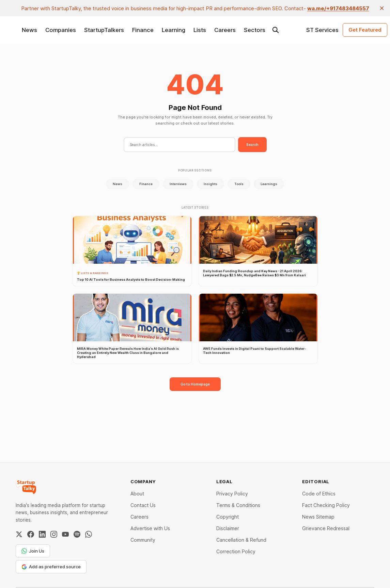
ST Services (322, 30)
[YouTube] (65, 534)
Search (252, 145)
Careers (225, 30)
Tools (239, 184)
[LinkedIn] (42, 534)
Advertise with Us (150, 528)
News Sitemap (318, 517)
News (29, 30)
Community (143, 540)
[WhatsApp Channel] (89, 534)
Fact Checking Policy (326, 505)
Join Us (33, 551)
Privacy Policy (232, 494)
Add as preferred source (51, 567)
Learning (174, 30)
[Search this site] (276, 30)
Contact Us (143, 505)
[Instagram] (54, 534)
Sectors (255, 30)
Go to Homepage (195, 384)
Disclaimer (228, 528)
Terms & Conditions (238, 505)
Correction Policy (236, 551)
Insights (210, 184)
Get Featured (365, 30)
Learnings (269, 184)
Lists (200, 30)
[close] (382, 8)
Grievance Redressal (326, 528)
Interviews (178, 184)
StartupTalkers (104, 30)
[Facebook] (31, 534)
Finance (143, 30)
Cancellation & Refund (241, 540)
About (137, 494)
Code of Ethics (319, 494)
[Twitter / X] (19, 534)
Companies (61, 30)
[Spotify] (77, 534)
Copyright (228, 517)
